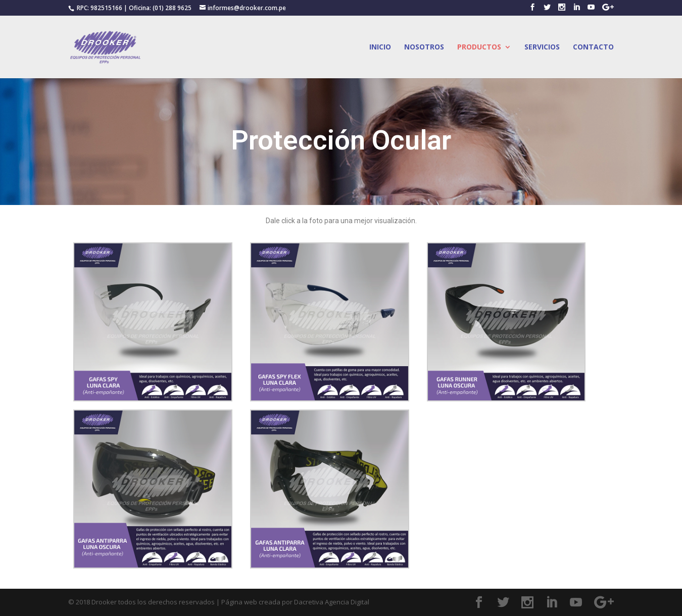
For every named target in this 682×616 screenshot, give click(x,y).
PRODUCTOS (479, 47)
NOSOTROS (424, 47)
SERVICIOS (542, 47)
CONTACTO (593, 47)
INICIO (380, 47)
